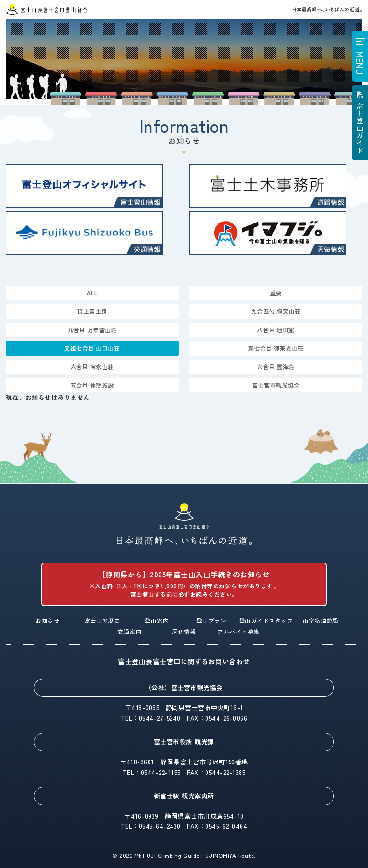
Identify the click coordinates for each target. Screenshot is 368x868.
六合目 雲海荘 (276, 367)
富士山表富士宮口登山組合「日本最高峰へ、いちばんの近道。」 (184, 524)
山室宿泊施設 (321, 620)
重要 (276, 293)
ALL (92, 293)
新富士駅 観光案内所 (184, 796)
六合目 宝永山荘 (92, 367)
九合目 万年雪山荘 (92, 330)
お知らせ (47, 620)
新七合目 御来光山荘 (276, 348)
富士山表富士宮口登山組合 (46, 9)
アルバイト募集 (239, 631)
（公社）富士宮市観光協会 (184, 687)
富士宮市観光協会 (276, 385)
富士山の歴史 (102, 620)
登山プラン (212, 620)
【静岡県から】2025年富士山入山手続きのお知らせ (184, 584)
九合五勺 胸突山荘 (276, 311)
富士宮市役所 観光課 (184, 742)
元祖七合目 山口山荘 (92, 348)
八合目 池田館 (276, 330)
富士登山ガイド (360, 128)
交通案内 (129, 631)
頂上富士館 (92, 311)
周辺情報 (184, 631)
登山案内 (157, 620)
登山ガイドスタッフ (266, 620)
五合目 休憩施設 (92, 385)
